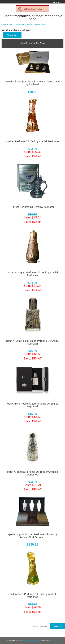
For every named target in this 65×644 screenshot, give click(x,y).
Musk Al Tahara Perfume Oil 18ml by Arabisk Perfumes (32, 473)
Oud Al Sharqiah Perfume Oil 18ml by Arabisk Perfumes (32, 274)
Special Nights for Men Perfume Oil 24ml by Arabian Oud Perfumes (33, 536)
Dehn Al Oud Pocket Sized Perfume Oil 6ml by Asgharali (32, 342)
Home (56, 2)
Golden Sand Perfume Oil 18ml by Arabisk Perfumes (33, 595)
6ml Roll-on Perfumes (36, 24)
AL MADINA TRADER (31, 640)
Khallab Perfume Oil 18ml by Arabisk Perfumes (32, 141)
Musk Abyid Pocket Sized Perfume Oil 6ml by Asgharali (32, 405)
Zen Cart (54, 640)
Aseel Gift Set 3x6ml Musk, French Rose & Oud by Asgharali (32, 83)
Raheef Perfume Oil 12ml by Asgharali (32, 207)
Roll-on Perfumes (16, 24)
